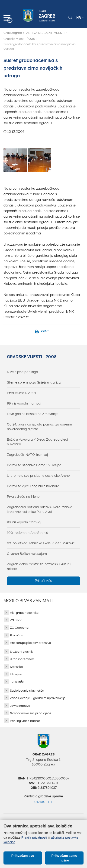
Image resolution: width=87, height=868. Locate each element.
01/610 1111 (43, 802)
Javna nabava (20, 706)
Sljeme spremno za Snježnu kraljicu (34, 382)
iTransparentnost (22, 659)
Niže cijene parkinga (23, 372)
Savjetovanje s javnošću (27, 691)
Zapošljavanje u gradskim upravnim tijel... (39, 698)
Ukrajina (16, 674)
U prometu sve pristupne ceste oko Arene (38, 476)
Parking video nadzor (25, 721)
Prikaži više (43, 581)
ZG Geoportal (20, 628)
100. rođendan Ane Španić (27, 533)
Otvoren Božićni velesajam (27, 554)
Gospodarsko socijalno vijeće (31, 713)
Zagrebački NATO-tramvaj (27, 455)
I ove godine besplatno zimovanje (32, 414)
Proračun (17, 635)
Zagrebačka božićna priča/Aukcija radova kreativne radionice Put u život (40, 509)
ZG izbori (16, 620)
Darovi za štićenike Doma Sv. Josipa (34, 465)
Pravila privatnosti (34, 837)
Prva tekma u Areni (21, 393)
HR (80, 17)
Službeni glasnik (21, 652)
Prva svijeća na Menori (24, 497)
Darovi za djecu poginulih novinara (33, 486)
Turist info (17, 682)
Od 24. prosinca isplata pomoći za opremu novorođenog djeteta (39, 427)
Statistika (16, 667)
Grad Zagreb (13, 33)
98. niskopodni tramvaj (24, 522)
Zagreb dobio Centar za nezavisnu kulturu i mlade (40, 566)
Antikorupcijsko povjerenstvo (31, 643)
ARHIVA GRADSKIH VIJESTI (45, 33)
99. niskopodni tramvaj (24, 403)
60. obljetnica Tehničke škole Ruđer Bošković (41, 543)
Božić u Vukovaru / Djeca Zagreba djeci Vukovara (37, 442)
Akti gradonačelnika (24, 613)
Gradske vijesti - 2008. (19, 39)
